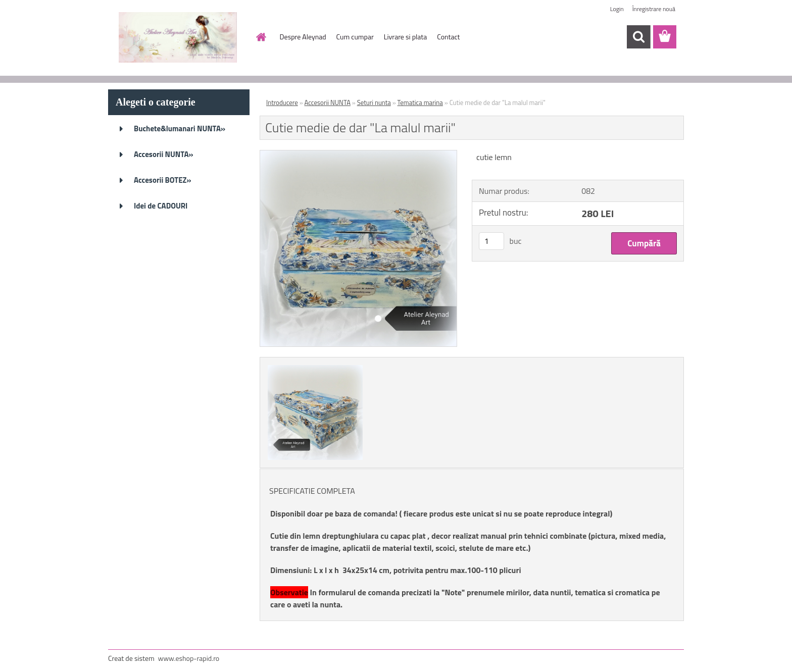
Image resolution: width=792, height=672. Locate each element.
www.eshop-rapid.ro (189, 658)
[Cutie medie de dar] (358, 154)
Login (617, 9)
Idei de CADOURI (161, 206)
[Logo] (178, 37)
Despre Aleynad (303, 37)
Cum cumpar (355, 37)
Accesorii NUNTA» (164, 154)
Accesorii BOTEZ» (163, 180)
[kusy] (491, 241)
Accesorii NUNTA (328, 102)
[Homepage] (261, 37)
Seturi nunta (374, 102)
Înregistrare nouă (654, 9)
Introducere (282, 102)
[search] (638, 37)
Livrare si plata (405, 37)
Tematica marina (420, 102)
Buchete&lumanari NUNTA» (180, 128)
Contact (448, 37)
